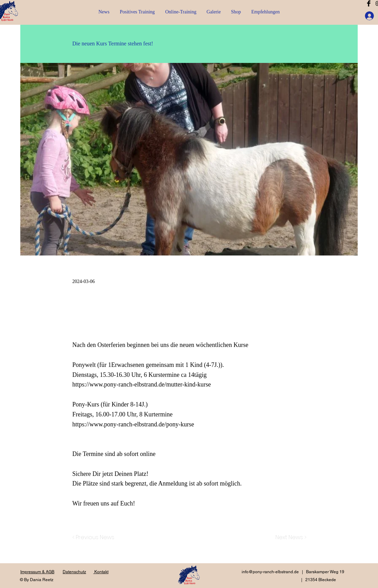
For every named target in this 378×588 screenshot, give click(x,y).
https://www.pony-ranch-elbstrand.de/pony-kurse (133, 424)
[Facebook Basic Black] (369, 3)
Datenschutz (74, 572)
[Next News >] (289, 537)
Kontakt (101, 572)
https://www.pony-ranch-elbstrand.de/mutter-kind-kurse (141, 384)
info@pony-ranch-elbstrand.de (270, 572)
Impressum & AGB (37, 572)
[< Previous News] (95, 537)
